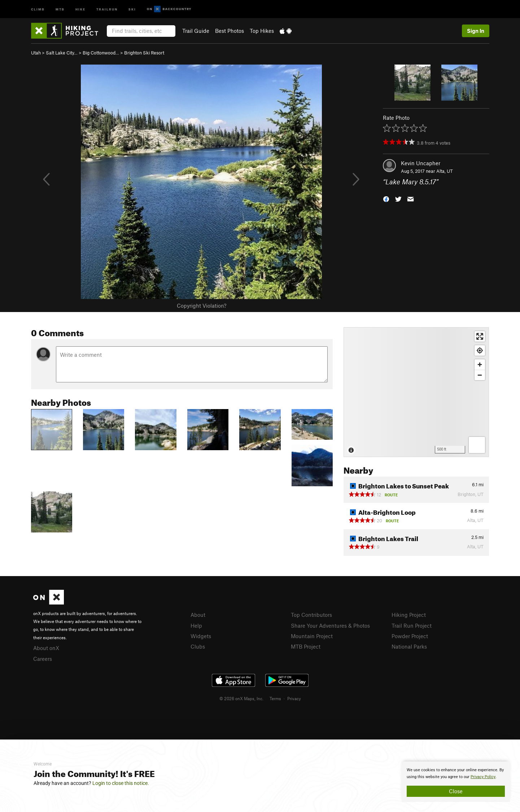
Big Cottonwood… (101, 53)
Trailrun (107, 9)
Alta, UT (445, 171)
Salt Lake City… (62, 53)
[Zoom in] (480, 365)
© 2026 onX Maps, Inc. (241, 698)
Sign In (476, 31)
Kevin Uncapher (421, 163)
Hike (80, 9)
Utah (36, 53)
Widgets (201, 636)
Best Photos (230, 31)
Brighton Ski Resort (144, 53)
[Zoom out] (480, 375)
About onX (46, 648)
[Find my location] (480, 350)
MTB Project (306, 646)
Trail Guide (196, 31)
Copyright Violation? (202, 306)
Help (196, 626)
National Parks (409, 646)
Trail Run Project (412, 626)
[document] (456, 782)
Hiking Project (409, 615)
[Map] (416, 392)
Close (456, 791)
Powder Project (410, 636)
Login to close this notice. (121, 783)
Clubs (198, 646)
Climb (38, 9)
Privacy (294, 698)
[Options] (477, 445)
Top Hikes (262, 31)
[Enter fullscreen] (480, 336)
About (198, 615)
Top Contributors (311, 615)
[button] (386, 199)
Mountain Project (312, 636)
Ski (132, 9)
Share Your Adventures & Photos (330, 626)
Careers (43, 659)
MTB (60, 9)
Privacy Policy (483, 777)
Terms (275, 698)
